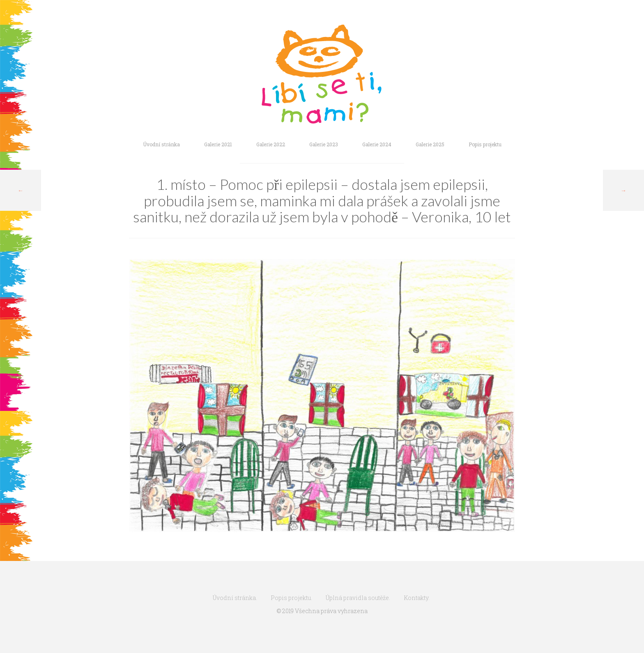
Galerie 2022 (271, 144)
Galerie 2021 (218, 144)
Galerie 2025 (430, 144)
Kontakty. (417, 598)
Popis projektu (485, 144)
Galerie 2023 (324, 144)
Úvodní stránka (161, 144)
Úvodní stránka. (235, 598)
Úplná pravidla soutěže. (358, 598)
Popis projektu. (291, 598)
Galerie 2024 (377, 144)
